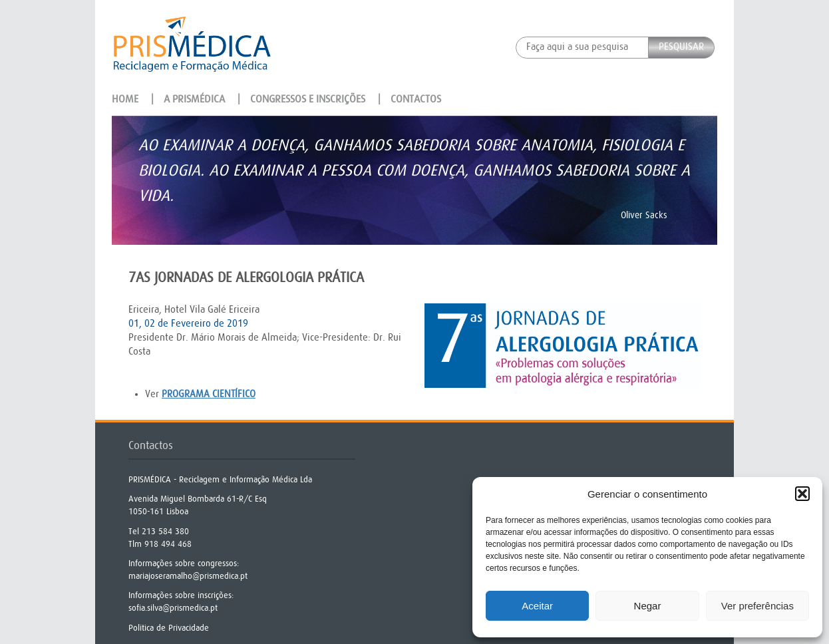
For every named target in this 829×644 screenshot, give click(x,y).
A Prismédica (194, 99)
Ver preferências (757, 606)
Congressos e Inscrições (308, 99)
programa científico (209, 394)
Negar (648, 606)
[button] (802, 494)
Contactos (416, 99)
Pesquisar (681, 47)
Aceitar (537, 606)
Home (125, 99)
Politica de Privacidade (169, 628)
